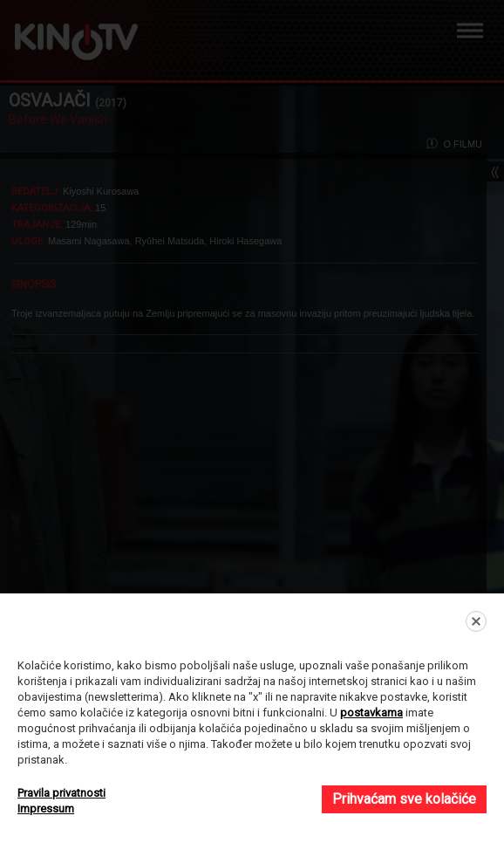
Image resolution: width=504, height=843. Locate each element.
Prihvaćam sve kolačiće (404, 799)
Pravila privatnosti (61, 793)
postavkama (371, 713)
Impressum (46, 809)
